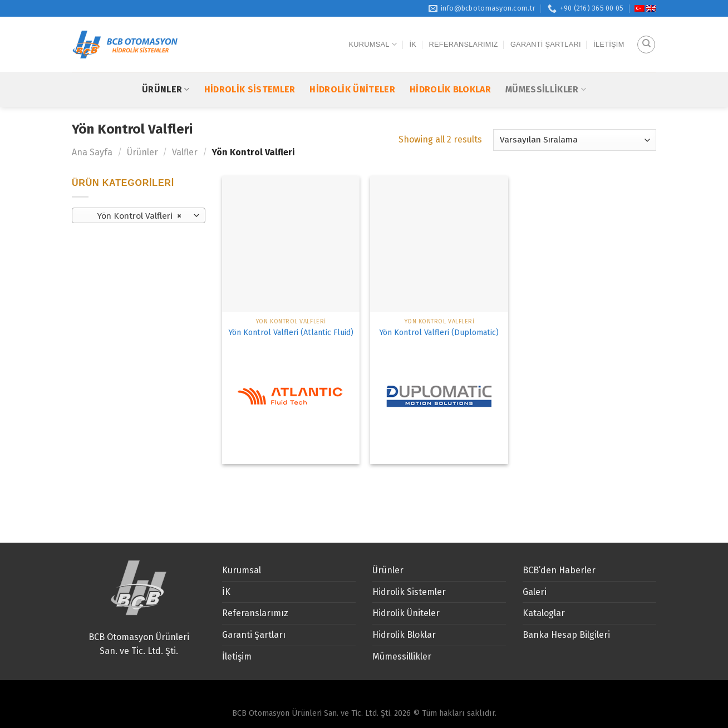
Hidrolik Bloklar (450, 69)
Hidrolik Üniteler (352, 69)
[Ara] (646, 34)
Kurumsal (373, 34)
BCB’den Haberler (559, 570)
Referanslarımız (464, 34)
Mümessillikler (546, 69)
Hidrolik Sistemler (250, 69)
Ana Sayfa (92, 152)
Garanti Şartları (546, 34)
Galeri (535, 592)
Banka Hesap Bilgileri (566, 635)
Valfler (185, 152)
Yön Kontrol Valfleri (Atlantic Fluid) (291, 333)
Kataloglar (544, 613)
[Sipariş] (575, 140)
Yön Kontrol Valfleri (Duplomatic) (439, 333)
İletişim (609, 34)
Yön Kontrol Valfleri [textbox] (133, 216)
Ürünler (166, 69)
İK (413, 34)
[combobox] (139, 215)
